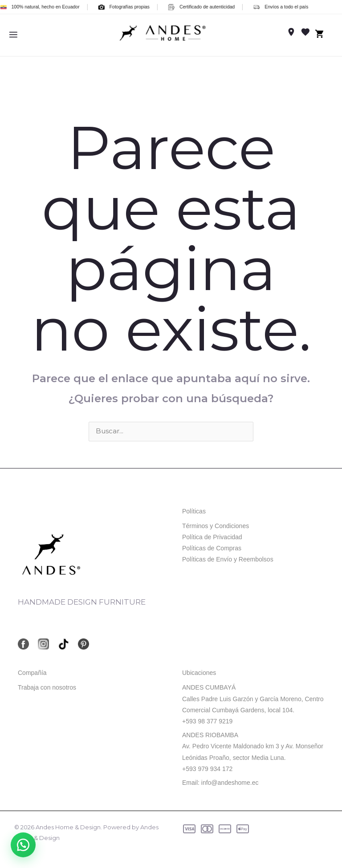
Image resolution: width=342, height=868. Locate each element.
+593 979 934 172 (207, 769)
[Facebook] (23, 644)
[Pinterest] (83, 644)
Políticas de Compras (212, 548)
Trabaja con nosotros (47, 688)
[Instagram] (43, 644)
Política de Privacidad (212, 537)
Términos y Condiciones (216, 526)
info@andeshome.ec (230, 783)
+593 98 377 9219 (207, 721)
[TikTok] (63, 644)
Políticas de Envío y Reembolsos (228, 560)
